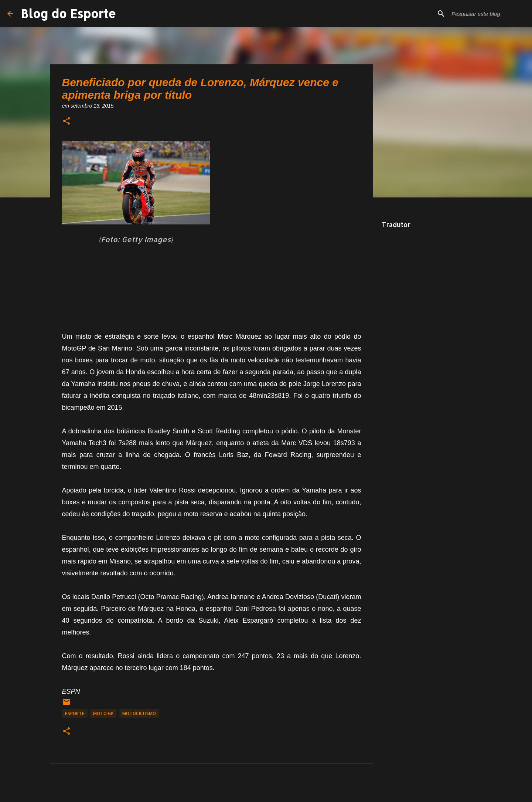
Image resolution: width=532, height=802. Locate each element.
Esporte (75, 713)
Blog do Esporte (68, 13)
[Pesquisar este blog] (487, 14)
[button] (66, 121)
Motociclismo (139, 713)
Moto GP (103, 713)
